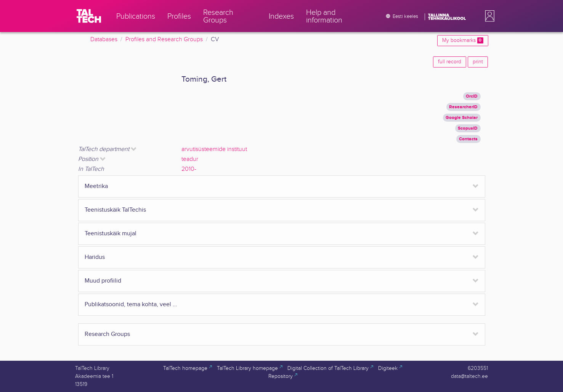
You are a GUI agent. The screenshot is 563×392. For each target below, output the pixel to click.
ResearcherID (463, 107)
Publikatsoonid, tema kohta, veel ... (131, 304)
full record (450, 62)
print (478, 62)
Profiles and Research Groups (164, 39)
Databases (104, 39)
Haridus (95, 257)
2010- (189, 169)
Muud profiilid (103, 281)
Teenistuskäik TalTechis (115, 210)
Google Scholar (462, 118)
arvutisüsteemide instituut (214, 149)
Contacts (468, 139)
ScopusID (468, 128)
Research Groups (107, 334)
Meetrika (96, 186)
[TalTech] (89, 16)
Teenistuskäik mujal (111, 234)
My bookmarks (463, 40)
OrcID (472, 96)
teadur (190, 159)
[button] (488, 16)
